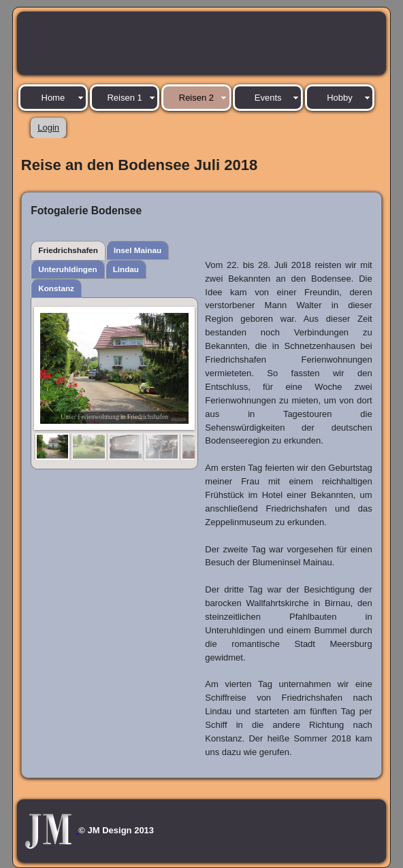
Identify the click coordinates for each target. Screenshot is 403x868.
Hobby (340, 98)
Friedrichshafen (68, 250)
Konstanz (56, 288)
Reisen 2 (196, 98)
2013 (144, 830)
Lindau (126, 269)
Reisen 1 (124, 98)
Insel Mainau (138, 250)
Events (268, 98)
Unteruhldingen (67, 269)
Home (53, 98)
